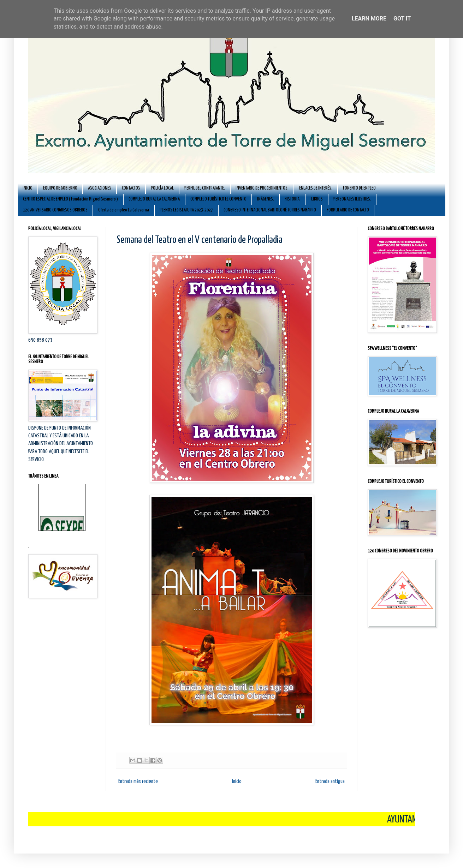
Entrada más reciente (138, 781)
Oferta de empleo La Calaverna (124, 210)
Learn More (369, 19)
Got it (402, 19)
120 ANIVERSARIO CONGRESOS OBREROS (55, 210)
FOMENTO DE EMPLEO (359, 188)
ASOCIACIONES (100, 188)
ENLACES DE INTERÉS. (316, 188)
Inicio (237, 781)
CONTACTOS (131, 188)
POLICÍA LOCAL (162, 188)
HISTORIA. (293, 199)
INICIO (28, 188)
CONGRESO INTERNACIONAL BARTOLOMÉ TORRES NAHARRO (270, 210)
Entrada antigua (330, 781)
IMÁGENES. (266, 199)
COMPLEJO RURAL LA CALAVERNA (154, 199)
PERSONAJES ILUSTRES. (352, 199)
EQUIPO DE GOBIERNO (60, 188)
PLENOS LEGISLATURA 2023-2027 (186, 210)
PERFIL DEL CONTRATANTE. (205, 188)
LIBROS (317, 199)
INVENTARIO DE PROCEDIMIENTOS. (262, 188)
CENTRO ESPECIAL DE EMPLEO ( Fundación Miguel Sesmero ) (70, 199)
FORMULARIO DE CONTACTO (348, 210)
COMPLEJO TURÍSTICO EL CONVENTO (218, 199)
